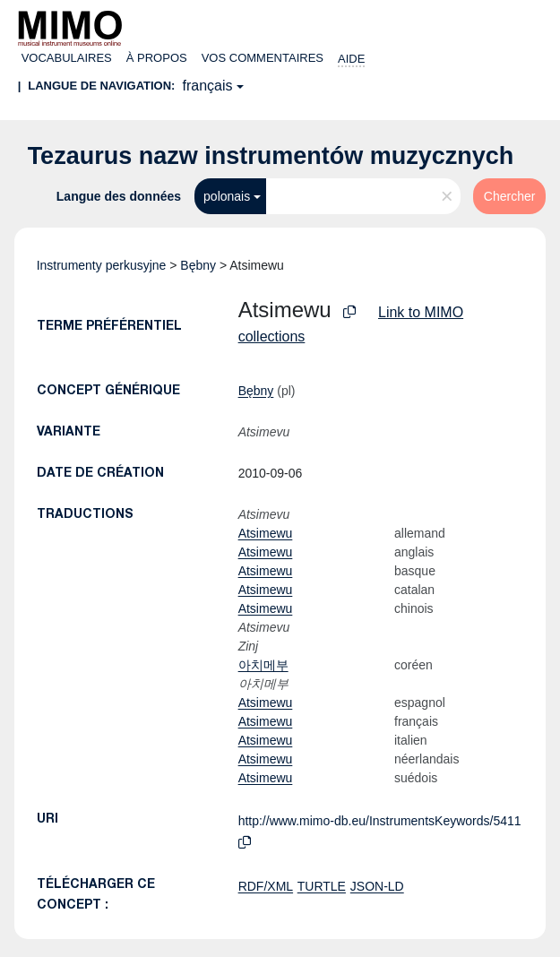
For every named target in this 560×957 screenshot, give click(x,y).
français (207, 86)
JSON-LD (377, 886)
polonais (227, 196)
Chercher (510, 196)
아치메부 (263, 665)
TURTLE (322, 886)
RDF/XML (266, 886)
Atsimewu (266, 533)
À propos (157, 58)
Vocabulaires (67, 58)
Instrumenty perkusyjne (102, 265)
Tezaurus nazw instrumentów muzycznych (271, 156)
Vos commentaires (263, 58)
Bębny (198, 265)
